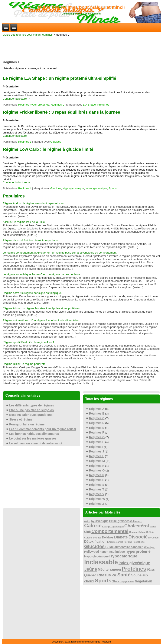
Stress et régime (21, 419)
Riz (114, 575)
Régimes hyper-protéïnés (34, 105)
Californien (136, 521)
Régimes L (57, 105)
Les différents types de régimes (32, 405)
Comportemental (110, 531)
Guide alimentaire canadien (124, 547)
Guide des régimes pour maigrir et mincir (81, 7)
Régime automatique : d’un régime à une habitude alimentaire (41, 320)
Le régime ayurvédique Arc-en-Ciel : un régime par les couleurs (42, 274)
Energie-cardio (115, 542)
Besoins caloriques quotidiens (31, 415)
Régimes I (96, 447)
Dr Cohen (153, 538)
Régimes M (97, 461)
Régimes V (97, 494)
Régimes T (97, 489)
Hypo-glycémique (73, 188)
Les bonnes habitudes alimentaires (34, 434)
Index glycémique (96, 188)
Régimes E (97, 428)
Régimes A (97, 409)
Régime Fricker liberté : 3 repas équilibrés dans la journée (62, 112)
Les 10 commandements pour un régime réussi (43, 429)
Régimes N (97, 466)
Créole (142, 532)
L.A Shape (89, 105)
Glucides (56, 142)
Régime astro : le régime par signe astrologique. (32, 293)
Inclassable (101, 562)
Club (87, 532)
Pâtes (151, 570)
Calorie (93, 526)
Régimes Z (97, 504)
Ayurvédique (100, 521)
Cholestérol (137, 526)
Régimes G (97, 437)
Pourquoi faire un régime (27, 424)
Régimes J (97, 451)
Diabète (121, 537)
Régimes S (97, 485)
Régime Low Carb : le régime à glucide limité (48, 149)
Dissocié (138, 537)
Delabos (108, 537)
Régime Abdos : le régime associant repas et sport (34, 203)
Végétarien (144, 581)
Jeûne (91, 569)
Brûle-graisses (119, 521)
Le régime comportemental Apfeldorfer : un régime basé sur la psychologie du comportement (60, 253)
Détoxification (95, 542)
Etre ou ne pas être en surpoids (31, 410)
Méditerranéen (109, 569)
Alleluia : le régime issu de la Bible (24, 222)
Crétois (150, 532)
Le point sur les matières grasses (33, 438)
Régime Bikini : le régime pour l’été (24, 364)
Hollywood (92, 552)
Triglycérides (127, 582)
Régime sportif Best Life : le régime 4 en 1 (29, 342)
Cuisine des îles (93, 538)
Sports (113, 188)
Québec (90, 575)
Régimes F (97, 432)
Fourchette (139, 542)
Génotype (149, 547)
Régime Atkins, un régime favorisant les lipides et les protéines (41, 308)
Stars (116, 581)
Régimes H (97, 442)
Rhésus (104, 575)
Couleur (133, 532)
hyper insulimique (112, 552)
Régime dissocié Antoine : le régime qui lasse (31, 240)
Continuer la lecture (17, 99)
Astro (87, 521)
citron (153, 527)
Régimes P (97, 475)
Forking (128, 542)
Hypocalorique (123, 556)
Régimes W (97, 499)
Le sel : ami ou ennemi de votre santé (36, 443)
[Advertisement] (82, 47)
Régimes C (97, 418)
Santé (124, 575)
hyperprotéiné (138, 551)
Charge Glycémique (113, 527)
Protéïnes (103, 105)
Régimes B (97, 413)
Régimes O (97, 470)
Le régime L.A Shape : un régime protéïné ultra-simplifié (60, 78)
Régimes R (97, 480)
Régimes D (97, 423)
